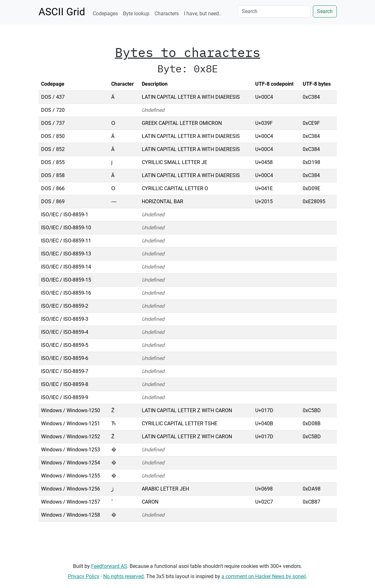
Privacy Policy (84, 576)
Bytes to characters (188, 52)
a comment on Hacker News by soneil (264, 576)
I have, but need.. (203, 14)
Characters (167, 14)
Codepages (105, 14)
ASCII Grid (62, 12)
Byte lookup (136, 14)
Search (325, 11)
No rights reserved (123, 576)
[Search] (274, 11)
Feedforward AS (109, 566)
